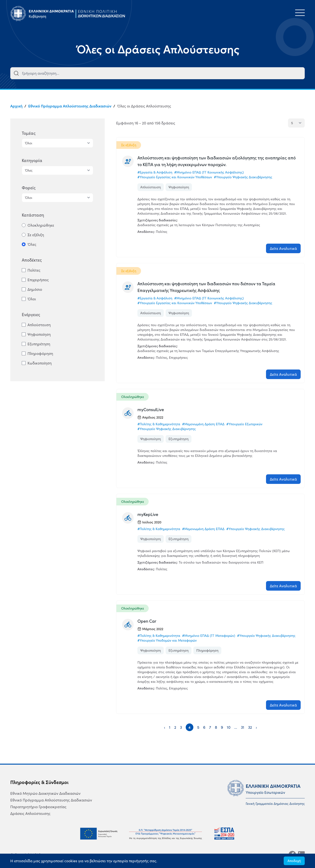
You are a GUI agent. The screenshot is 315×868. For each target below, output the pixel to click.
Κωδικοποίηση (40, 363)
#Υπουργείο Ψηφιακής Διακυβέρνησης (243, 177)
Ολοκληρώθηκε (41, 225)
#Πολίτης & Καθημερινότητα (159, 424)
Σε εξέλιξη (36, 235)
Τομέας (29, 133)
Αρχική (16, 106)
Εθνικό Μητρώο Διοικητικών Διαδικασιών (45, 793)
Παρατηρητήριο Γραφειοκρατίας (38, 807)
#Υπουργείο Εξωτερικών (244, 424)
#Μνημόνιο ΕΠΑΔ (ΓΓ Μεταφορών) (209, 636)
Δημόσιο (35, 289)
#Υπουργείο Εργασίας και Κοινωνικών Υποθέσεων (175, 177)
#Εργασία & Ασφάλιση (155, 172)
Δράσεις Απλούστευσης (30, 813)
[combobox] (157, 73)
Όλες (32, 244)
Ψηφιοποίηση (39, 334)
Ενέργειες (31, 315)
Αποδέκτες (32, 260)
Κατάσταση (33, 215)
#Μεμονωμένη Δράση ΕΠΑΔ (203, 424)
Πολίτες (34, 270)
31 (243, 727)
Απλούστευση (39, 325)
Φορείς (29, 188)
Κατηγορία (32, 160)
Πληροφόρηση (40, 353)
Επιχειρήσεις (38, 280)
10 (229, 727)
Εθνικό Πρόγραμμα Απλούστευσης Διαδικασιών (70, 106)
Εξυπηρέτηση (39, 344)
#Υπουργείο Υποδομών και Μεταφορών (167, 640)
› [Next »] (256, 727)
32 (250, 727)
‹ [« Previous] (165, 727)
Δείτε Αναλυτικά (283, 248)
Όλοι (32, 299)
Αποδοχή (294, 861)
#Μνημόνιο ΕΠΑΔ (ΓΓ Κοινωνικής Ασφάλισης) (209, 172)
